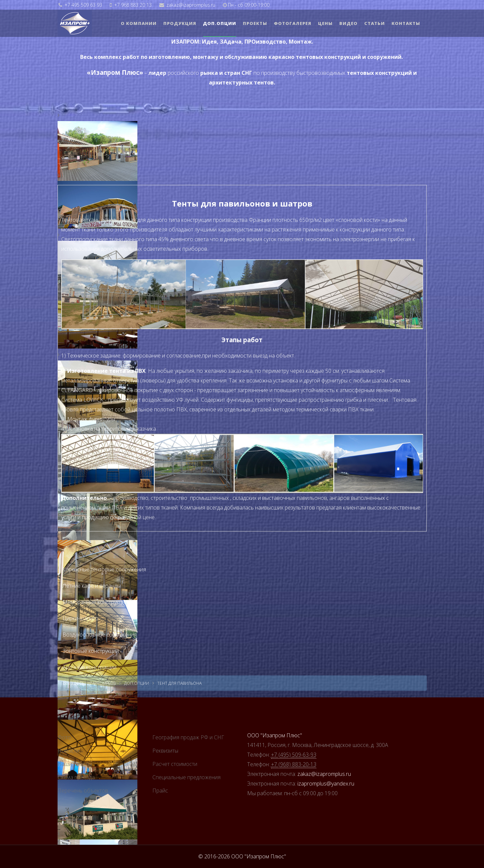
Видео (348, 23)
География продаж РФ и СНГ (188, 737)
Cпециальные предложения (186, 777)
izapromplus (102, 683)
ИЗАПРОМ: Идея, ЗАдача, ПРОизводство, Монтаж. (242, 42)
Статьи (375, 23)
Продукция (180, 23)
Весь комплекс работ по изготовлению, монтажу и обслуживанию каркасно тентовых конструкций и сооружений (241, 57)
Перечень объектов (83, 791)
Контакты (406, 23)
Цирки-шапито (81, 618)
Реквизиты (165, 751)
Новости (68, 751)
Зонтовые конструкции (91, 651)
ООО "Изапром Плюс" (275, 735)
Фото (64, 737)
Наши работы (75, 764)
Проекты (255, 23)
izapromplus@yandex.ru (326, 784)
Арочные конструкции (89, 667)
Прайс (160, 791)
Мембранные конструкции (95, 602)
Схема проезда (76, 777)
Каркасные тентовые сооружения (104, 569)
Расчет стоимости (175, 764)
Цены (325, 23)
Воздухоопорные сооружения (100, 635)
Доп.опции (220, 23)
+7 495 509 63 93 (83, 5)
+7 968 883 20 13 (133, 5)
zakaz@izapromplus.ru (191, 5)
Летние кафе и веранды (92, 586)
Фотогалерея (293, 23)
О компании (139, 23)
